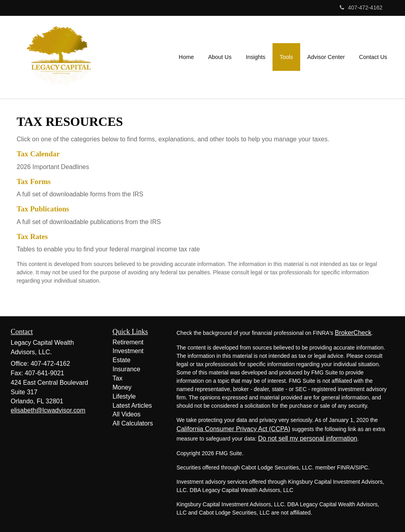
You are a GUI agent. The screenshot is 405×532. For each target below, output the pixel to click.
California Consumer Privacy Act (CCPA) (233, 429)
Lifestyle (124, 396)
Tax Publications (43, 209)
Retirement (128, 342)
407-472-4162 (361, 8)
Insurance (127, 369)
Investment (128, 351)
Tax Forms (34, 181)
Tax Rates (32, 237)
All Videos (127, 414)
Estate (122, 360)
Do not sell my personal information (308, 438)
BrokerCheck (353, 333)
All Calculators (133, 423)
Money (122, 387)
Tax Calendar (38, 154)
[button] (220, 57)
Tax (118, 378)
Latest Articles (132, 406)
